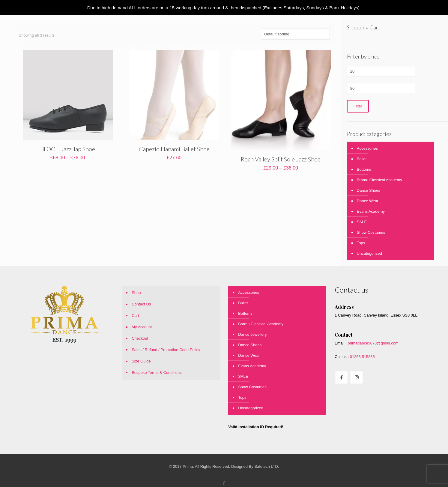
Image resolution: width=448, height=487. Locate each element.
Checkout (140, 339)
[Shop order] (295, 34)
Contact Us (141, 304)
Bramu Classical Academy (379, 180)
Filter (358, 106)
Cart (135, 316)
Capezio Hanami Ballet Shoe (174, 149)
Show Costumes (371, 233)
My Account (142, 327)
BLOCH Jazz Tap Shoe (68, 149)
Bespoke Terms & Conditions (157, 373)
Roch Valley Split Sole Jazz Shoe (281, 159)
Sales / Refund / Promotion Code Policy (166, 350)
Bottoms (364, 170)
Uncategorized (369, 254)
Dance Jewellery (252, 335)
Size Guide (141, 361)
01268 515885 (362, 357)
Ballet (362, 159)
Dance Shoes (369, 191)
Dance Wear (368, 201)
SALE (362, 222)
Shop (136, 293)
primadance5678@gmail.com (373, 343)
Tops (361, 243)
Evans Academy (371, 212)
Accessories (367, 149)
